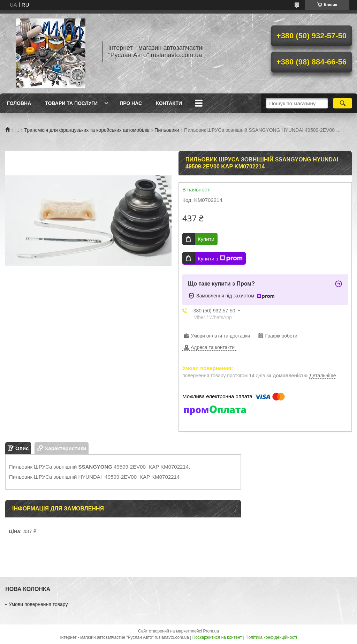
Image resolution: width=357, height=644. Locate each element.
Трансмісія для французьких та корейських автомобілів (87, 130)
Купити (206, 239)
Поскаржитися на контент (217, 637)
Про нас (131, 103)
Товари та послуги (71, 103)
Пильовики (167, 130)
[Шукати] (343, 103)
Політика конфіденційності (271, 637)
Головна (19, 103)
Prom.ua (211, 631)
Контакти (169, 103)
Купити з (220, 258)
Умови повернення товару (38, 604)
